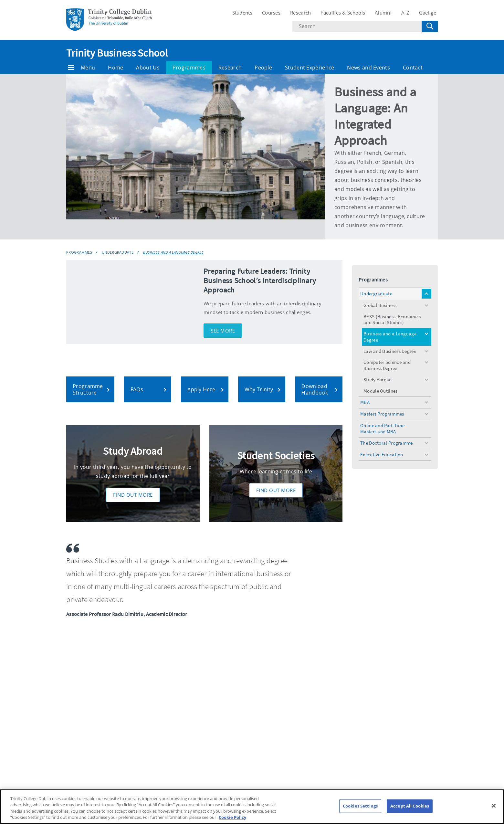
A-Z (405, 13)
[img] (132, 302)
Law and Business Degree (390, 351)
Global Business (380, 305)
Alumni (383, 13)
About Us (148, 68)
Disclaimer (353, 741)
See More (223, 331)
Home (115, 68)
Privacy (349, 728)
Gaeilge (428, 13)
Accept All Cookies (410, 806)
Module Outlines (381, 391)
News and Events (368, 68)
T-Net (347, 754)
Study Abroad (378, 380)
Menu (81, 68)
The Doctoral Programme (387, 443)
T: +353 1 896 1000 (87, 739)
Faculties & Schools (343, 13)
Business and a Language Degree (173, 252)
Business (75, 645)
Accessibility (355, 714)
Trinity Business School (117, 53)
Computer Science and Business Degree (387, 365)
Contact (413, 68)
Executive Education (382, 454)
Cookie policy (414, 714)
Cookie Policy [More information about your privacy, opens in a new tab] (232, 817)
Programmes (189, 68)
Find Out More (133, 495)
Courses (271, 13)
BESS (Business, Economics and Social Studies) (392, 320)
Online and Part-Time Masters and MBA (382, 428)
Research (300, 13)
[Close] (494, 806)
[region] (252, 807)
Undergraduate (118, 252)
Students (242, 13)
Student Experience (310, 68)
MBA (365, 402)
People (263, 68)
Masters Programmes (382, 414)
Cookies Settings (417, 727)
